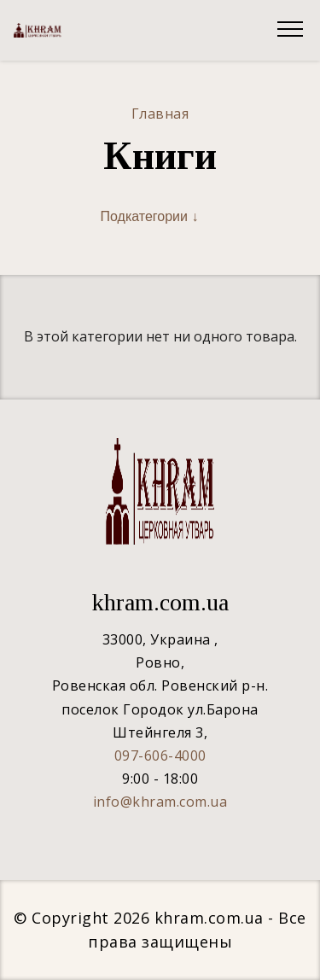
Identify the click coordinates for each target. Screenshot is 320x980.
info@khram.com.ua (160, 802)
